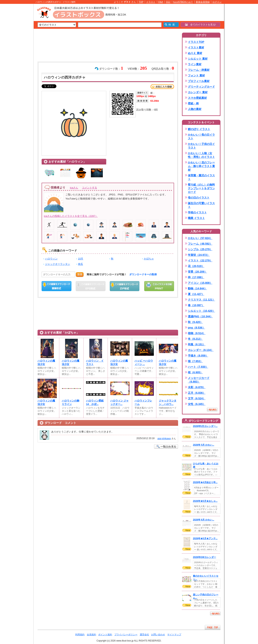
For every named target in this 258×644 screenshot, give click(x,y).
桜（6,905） (195, 372)
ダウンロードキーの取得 (143, 274)
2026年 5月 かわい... (204, 445)
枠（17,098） (196, 277)
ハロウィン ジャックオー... (119, 402)
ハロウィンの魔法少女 (46, 362)
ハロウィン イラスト (95, 362)
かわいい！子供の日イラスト (201, 146)
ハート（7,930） (198, 367)
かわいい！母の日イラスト (201, 136)
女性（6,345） (197, 404)
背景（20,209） (197, 272)
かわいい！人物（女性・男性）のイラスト (201, 155)
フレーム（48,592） (200, 244)
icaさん (74, 188)
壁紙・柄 (193, 103)
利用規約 (80, 635)
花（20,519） (196, 266)
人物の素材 (195, 109)
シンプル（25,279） (200, 249)
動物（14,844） (197, 288)
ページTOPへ (213, 627)
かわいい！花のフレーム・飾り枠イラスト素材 (201, 166)
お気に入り (162, 87)
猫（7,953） (195, 361)
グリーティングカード (201, 87)
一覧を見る (212, 410)
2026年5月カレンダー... (205, 426)
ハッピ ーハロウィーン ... (144, 362)
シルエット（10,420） (201, 311)
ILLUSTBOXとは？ (183, 2)
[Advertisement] (15, 64)
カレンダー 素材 (198, 92)
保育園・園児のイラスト (201, 177)
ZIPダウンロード (125, 286)
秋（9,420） (195, 322)
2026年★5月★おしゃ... (205, 501)
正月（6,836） (197, 393)
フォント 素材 (196, 75)
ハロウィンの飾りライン (71, 402)
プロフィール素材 (199, 81)
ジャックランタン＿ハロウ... (168, 402)
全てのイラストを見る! (201, 25)
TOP (141, 2)
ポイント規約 (105, 635)
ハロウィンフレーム (143, 402)
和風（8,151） (197, 344)
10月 (81, 259)
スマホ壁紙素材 (197, 98)
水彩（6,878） (197, 387)
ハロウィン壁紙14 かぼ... (95, 402)
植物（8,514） (197, 333)
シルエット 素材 (198, 59)
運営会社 (144, 635)
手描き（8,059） (198, 356)
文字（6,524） (197, 398)
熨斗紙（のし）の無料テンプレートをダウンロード (201, 188)
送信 (80, 274)
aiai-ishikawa (164, 439)
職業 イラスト (196, 218)
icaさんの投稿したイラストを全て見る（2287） (71, 216)
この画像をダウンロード (57, 286)
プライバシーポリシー (126, 635)
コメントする (90, 188)
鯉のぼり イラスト (199, 129)
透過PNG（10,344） (200, 316)
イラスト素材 (196, 47)
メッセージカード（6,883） (199, 380)
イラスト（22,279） (200, 260)
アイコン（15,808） (200, 283)
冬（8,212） (195, 339)
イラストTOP (196, 42)
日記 (168, 2)
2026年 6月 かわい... (204, 520)
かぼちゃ (149, 259)
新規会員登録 (203, 2)
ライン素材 (195, 64)
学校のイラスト (197, 212)
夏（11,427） (196, 294)
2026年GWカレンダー (204, 557)
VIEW (187, 437)
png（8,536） (196, 328)
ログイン (217, 2)
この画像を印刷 (159, 286)
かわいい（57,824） (200, 238)
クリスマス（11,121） (201, 300)
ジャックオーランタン (58, 264)
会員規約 (91, 635)
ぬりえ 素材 (195, 53)
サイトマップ (174, 635)
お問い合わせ (158, 635)
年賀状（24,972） (199, 255)
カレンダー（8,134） (201, 350)
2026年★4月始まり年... (205, 482)
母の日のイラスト (199, 198)
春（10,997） (196, 305)
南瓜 (80, 264)
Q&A (161, 2)
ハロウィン (51, 259)
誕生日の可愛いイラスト (201, 205)
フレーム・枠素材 (199, 70)
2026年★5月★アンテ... (205, 538)
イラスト (151, 2)
